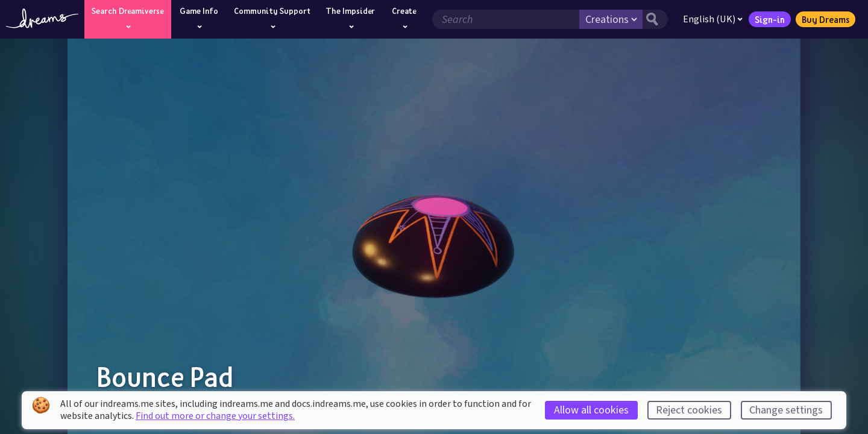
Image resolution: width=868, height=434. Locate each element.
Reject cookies (689, 410)
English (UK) (713, 19)
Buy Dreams (826, 19)
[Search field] (506, 19)
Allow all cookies (591, 410)
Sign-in (770, 19)
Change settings (786, 410)
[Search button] (655, 19)
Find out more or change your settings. (215, 416)
